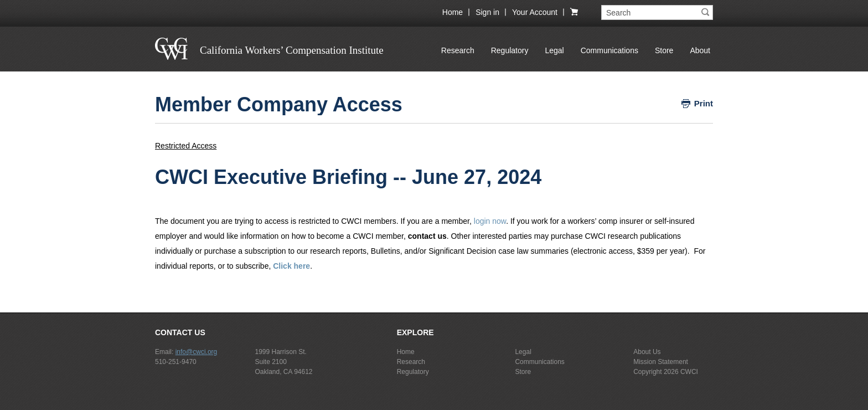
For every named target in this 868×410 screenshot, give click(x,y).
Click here (291, 266)
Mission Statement (661, 362)
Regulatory (510, 50)
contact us (427, 236)
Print (704, 103)
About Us (647, 352)
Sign (487, 12)
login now (490, 221)
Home (453, 12)
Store (664, 50)
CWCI (689, 372)
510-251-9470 (176, 362)
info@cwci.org (197, 352)
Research (458, 50)
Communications (609, 50)
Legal (554, 50)
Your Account (535, 12)
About (700, 50)
